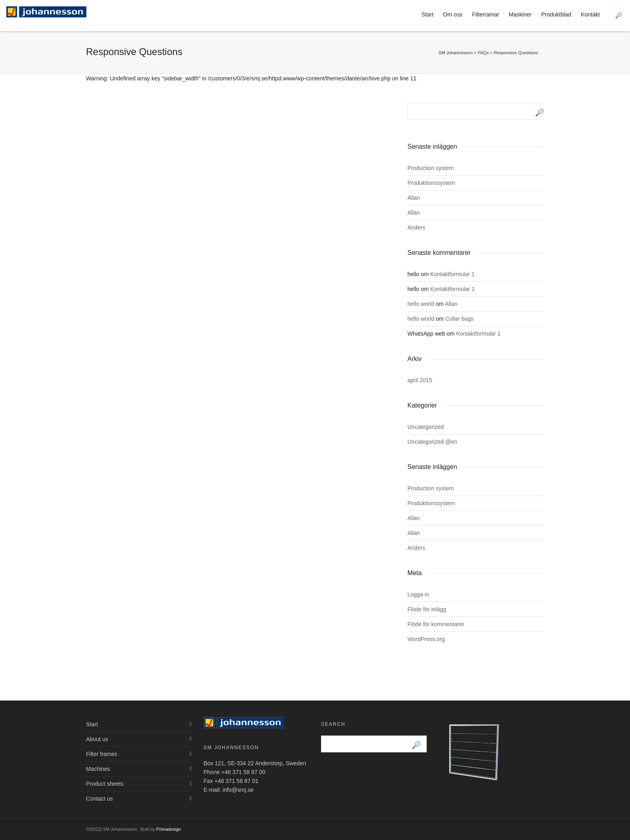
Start (427, 14)
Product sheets (105, 784)
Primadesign (169, 829)
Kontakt (590, 14)
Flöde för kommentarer (436, 624)
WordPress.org (426, 639)
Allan (414, 198)
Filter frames (102, 754)
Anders (416, 227)
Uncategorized (425, 427)
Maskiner (520, 14)
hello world (421, 304)
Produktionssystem (431, 183)
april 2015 (420, 380)
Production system (431, 168)
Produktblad (556, 14)
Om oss (453, 14)
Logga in (418, 594)
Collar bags (459, 319)
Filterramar (486, 14)
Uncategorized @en (432, 442)
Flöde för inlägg (427, 609)
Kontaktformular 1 (453, 274)
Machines (98, 769)
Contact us (99, 799)
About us (97, 739)
